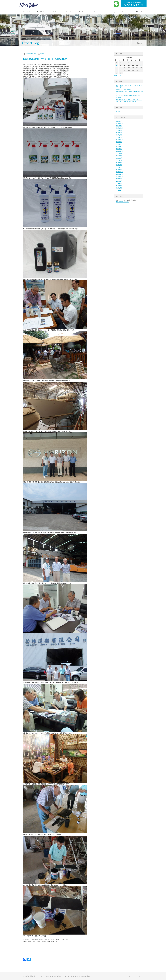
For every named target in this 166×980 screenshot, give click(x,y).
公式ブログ (78, 976)
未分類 (42, 54)
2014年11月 (119, 174)
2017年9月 (119, 133)
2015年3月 (119, 165)
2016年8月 (119, 142)
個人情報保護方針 (86, 976)
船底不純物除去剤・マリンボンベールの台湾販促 (45, 59)
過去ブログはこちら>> (122, 202)
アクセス (65, 976)
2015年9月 (119, 153)
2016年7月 (119, 144)
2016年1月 (119, 149)
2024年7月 (119, 121)
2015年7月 (119, 156)
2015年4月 (119, 163)
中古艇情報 (33, 976)
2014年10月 (119, 176)
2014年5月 (119, 188)
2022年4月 (119, 126)
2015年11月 (119, 151)
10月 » (120, 75)
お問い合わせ (71, 976)
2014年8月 (119, 181)
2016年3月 (119, 147)
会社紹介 (59, 976)
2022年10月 (119, 124)
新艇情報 (27, 976)
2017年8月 (119, 135)
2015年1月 (119, 170)
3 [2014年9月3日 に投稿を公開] (125, 62)
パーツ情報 (39, 976)
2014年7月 (119, 183)
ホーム (22, 976)
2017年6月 (119, 137)
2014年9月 (119, 179)
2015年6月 (119, 158)
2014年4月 (119, 190)
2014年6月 (119, 186)
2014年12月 (119, 172)
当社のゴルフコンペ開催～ (124, 89)
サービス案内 (53, 976)
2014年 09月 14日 (31, 54)
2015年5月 (119, 160)
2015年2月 (119, 167)
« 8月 (116, 75)
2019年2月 (119, 130)
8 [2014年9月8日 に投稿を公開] (117, 65)
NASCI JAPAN (32, 5)
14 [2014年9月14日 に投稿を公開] (141, 65)
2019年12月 (119, 128)
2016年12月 (119, 140)
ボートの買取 (46, 976)
